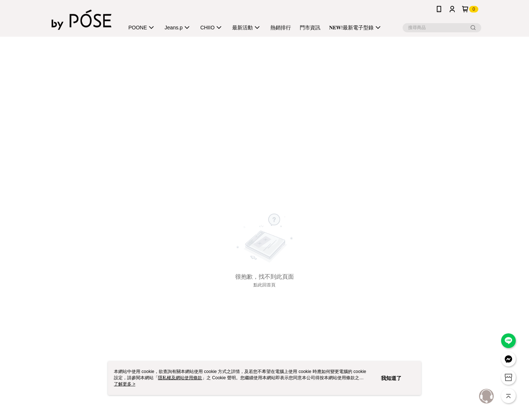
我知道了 (391, 378)
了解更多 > (125, 384)
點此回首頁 (264, 285)
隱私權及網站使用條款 (180, 378)
